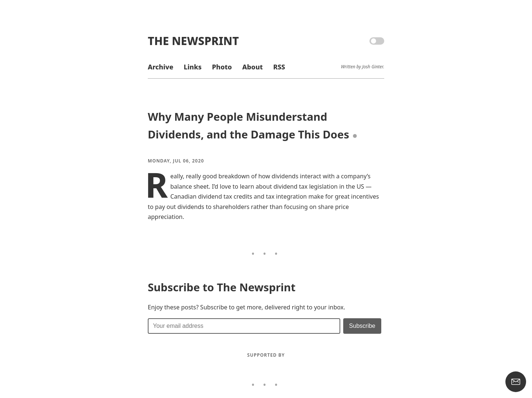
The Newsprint (193, 41)
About (253, 67)
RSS (279, 67)
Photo (222, 67)
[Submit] (362, 326)
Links (192, 67)
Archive (161, 67)
